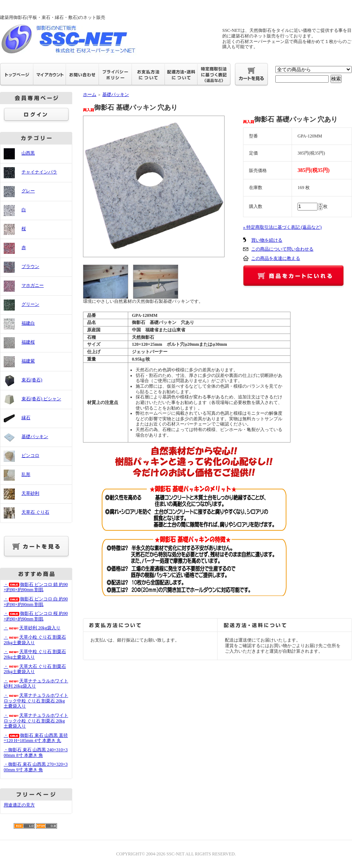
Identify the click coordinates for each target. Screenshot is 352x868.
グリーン (30, 304)
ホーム (90, 95)
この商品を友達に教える (276, 258)
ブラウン (30, 266)
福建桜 (28, 342)
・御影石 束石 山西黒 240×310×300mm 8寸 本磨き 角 (36, 753)
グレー (28, 191)
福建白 (28, 323)
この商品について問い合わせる (282, 249)
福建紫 (28, 361)
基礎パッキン (35, 437)
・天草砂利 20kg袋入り (32, 628)
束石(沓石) (32, 380)
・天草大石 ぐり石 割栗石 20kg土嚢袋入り (35, 669)
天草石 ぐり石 (35, 512)
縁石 (26, 418)
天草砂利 (30, 493)
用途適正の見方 (19, 805)
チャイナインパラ (39, 172)
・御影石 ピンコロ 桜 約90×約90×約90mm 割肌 (36, 616)
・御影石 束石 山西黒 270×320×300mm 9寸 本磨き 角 (36, 767)
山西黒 (28, 153)
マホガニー (33, 285)
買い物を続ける (267, 240)
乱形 (26, 474)
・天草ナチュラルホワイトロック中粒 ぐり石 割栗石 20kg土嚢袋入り (36, 701)
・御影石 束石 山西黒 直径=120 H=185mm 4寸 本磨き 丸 (36, 738)
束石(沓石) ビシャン (41, 399)
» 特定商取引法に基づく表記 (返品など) (282, 227)
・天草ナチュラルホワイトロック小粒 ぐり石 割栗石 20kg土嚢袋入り (36, 721)
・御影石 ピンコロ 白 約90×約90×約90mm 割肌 (36, 602)
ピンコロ (30, 455)
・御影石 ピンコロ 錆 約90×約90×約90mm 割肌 (36, 587)
